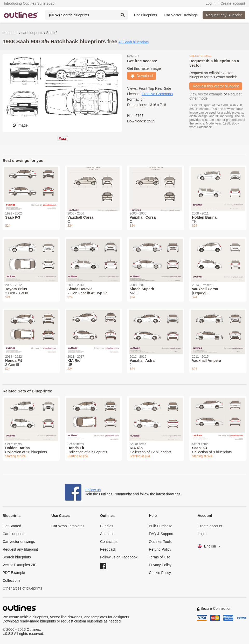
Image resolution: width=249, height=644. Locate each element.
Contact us (109, 542)
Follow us (93, 490)
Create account (233, 3)
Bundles (107, 526)
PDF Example (14, 573)
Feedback (108, 549)
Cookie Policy (160, 573)
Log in (211, 3)
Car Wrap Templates (68, 526)
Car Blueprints (146, 15)
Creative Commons (157, 94)
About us (107, 534)
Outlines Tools (160, 542)
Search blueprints (17, 557)
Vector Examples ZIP (20, 565)
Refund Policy (160, 549)
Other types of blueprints (22, 588)
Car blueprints (14, 534)
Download (142, 76)
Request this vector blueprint (216, 86)
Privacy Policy (160, 565)
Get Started (12, 526)
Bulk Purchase (161, 526)
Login (202, 534)
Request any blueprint (20, 549)
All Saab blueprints (133, 42)
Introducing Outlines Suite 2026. (30, 3)
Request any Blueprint (224, 15)
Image (20, 125)
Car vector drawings (19, 542)
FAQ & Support (161, 534)
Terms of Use (160, 557)
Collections (11, 580)
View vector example (206, 94)
